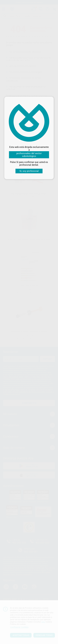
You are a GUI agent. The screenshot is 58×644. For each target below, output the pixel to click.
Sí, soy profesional (29, 171)
